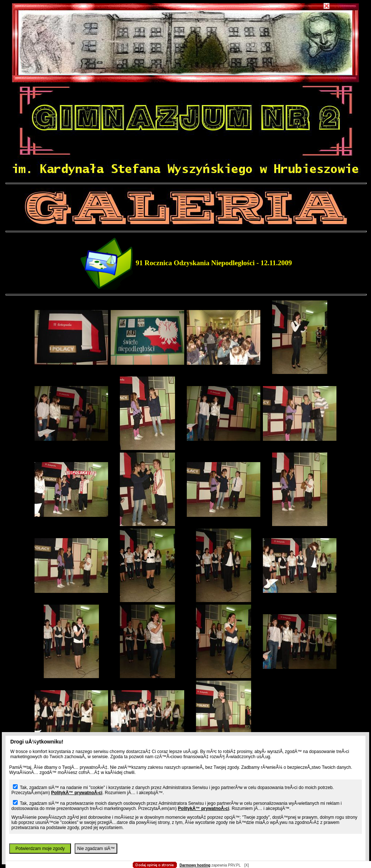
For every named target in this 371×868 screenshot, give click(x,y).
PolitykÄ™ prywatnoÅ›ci (77, 793)
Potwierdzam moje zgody (40, 849)
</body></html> (186, 37)
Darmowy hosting (195, 865)
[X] (246, 865)
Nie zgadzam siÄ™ (96, 849)
